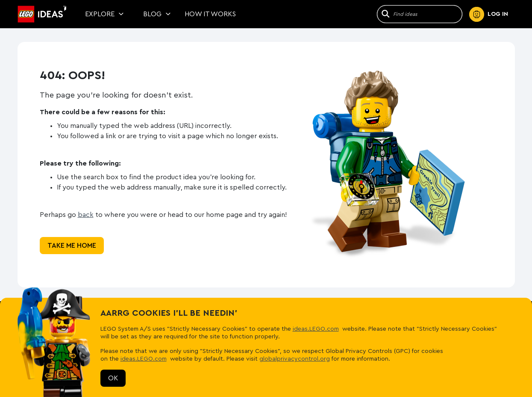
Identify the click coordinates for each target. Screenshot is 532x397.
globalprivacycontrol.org (295, 359)
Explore (105, 14)
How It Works (210, 14)
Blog (157, 14)
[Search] (385, 14)
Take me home (72, 246)
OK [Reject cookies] (113, 378)
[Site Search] (427, 14)
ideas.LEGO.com (316, 329)
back (86, 215)
